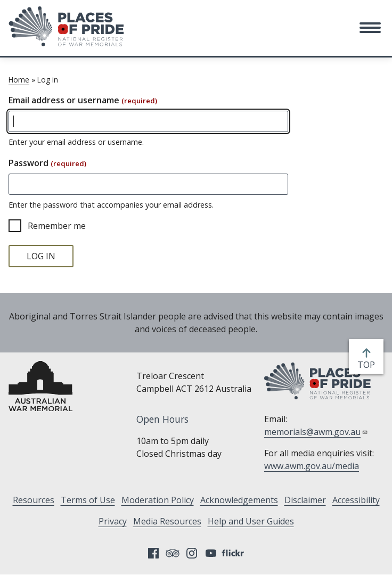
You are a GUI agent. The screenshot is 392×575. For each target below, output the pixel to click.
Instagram (192, 553)
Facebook (153, 553)
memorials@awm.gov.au (316, 432)
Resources (34, 500)
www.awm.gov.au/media (312, 466)
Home (19, 80)
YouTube (211, 553)
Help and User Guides (251, 521)
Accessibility (356, 500)
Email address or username (83, 100)
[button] (370, 28)
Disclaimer (305, 500)
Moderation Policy (158, 500)
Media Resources (167, 521)
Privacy (113, 521)
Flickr (234, 553)
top (368, 365)
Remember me (57, 226)
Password (47, 163)
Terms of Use (88, 500)
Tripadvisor (173, 553)
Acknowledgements (239, 500)
